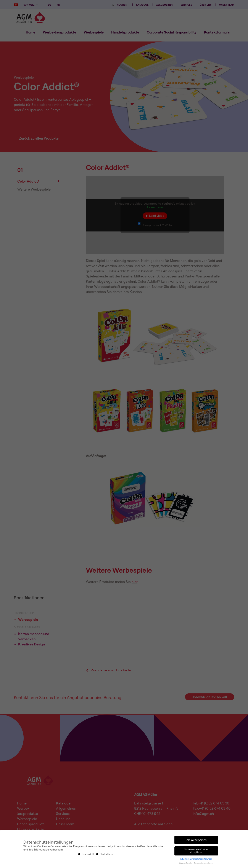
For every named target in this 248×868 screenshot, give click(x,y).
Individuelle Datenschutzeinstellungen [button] (196, 859)
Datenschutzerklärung (204, 863)
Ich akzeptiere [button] (196, 840)
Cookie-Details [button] (186, 863)
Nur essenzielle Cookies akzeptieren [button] (196, 851)
